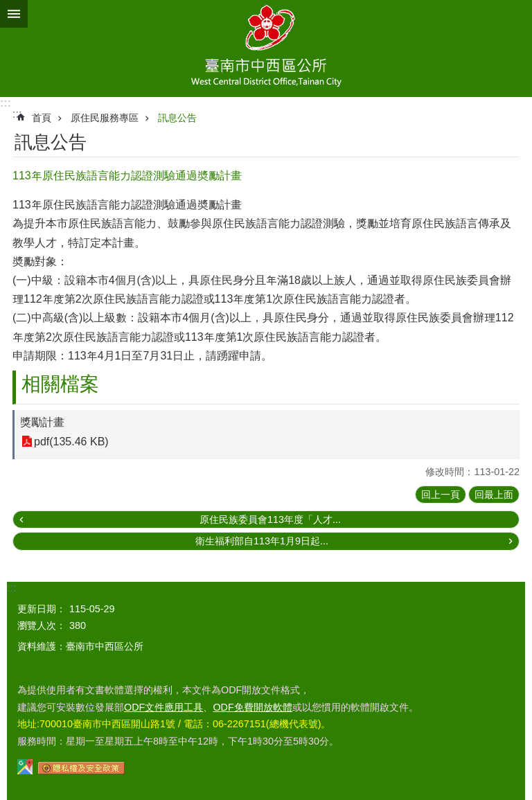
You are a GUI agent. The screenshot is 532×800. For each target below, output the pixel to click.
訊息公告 (177, 118)
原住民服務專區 (105, 118)
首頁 (42, 118)
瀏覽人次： (42, 625)
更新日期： (42, 609)
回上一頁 (441, 495)
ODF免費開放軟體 (252, 707)
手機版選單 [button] (14, 14)
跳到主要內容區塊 (7, 7)
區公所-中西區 (266, 48)
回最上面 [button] (494, 495)
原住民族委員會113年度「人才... (270, 519)
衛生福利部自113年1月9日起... (262, 541)
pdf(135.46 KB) (71, 442)
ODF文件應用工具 (163, 707)
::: (6, 103)
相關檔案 (60, 384)
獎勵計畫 (42, 422)
